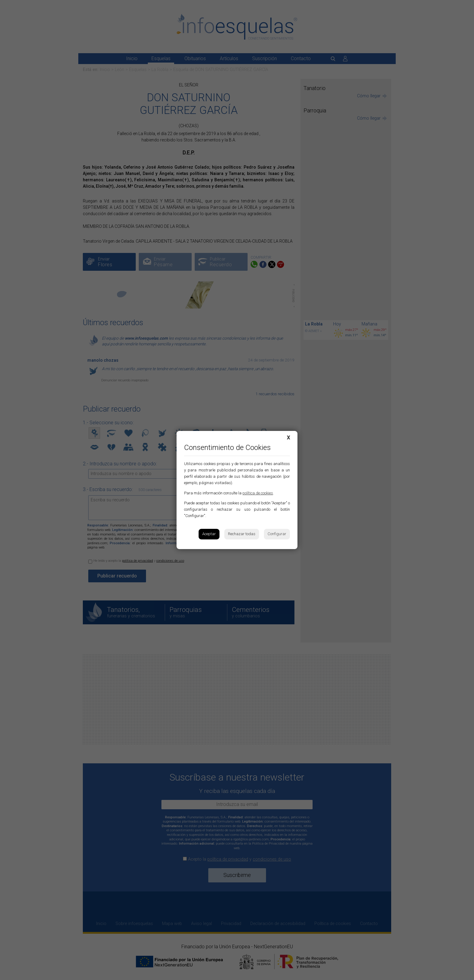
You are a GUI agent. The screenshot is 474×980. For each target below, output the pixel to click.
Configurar (277, 534)
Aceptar (209, 534)
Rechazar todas (242, 534)
